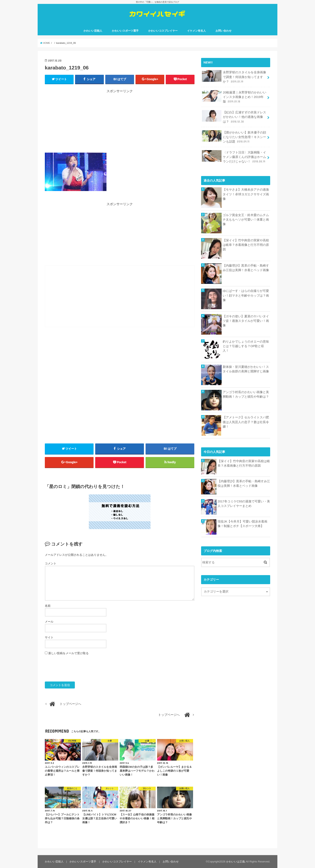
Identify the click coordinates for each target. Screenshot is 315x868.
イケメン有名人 (196, 31)
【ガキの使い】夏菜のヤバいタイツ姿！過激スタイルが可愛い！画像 (246, 321)
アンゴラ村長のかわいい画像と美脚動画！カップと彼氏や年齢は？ (246, 394)
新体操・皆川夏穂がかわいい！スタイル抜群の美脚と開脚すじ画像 (246, 369)
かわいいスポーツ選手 (125, 31)
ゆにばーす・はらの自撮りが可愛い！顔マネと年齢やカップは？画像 (246, 295)
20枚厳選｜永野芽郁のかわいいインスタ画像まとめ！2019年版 (234, 97)
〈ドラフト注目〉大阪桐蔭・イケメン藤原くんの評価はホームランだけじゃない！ (234, 157)
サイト (49, 637)
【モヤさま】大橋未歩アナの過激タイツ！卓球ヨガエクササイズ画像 (246, 194)
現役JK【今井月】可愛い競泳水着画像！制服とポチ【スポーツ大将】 (242, 524)
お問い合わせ (224, 31)
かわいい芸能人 (93, 31)
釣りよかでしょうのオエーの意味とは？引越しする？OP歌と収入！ (246, 346)
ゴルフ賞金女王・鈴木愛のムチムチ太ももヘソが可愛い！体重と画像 (246, 220)
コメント (51, 563)
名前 (48, 606)
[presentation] (76, 669)
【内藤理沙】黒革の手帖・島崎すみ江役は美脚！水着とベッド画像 (246, 268)
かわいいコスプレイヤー (163, 31)
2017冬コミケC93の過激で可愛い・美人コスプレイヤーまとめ (244, 504)
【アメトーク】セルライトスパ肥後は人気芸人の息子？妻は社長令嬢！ (246, 422)
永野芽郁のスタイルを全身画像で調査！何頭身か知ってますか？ (234, 77)
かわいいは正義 (236, 862)
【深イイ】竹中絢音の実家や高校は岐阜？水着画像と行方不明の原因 (246, 245)
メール (49, 622)
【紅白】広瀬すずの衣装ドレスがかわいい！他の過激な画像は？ (234, 117)
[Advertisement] (120, 122)
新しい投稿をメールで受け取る (68, 653)
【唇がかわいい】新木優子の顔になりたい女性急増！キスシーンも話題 (234, 137)
